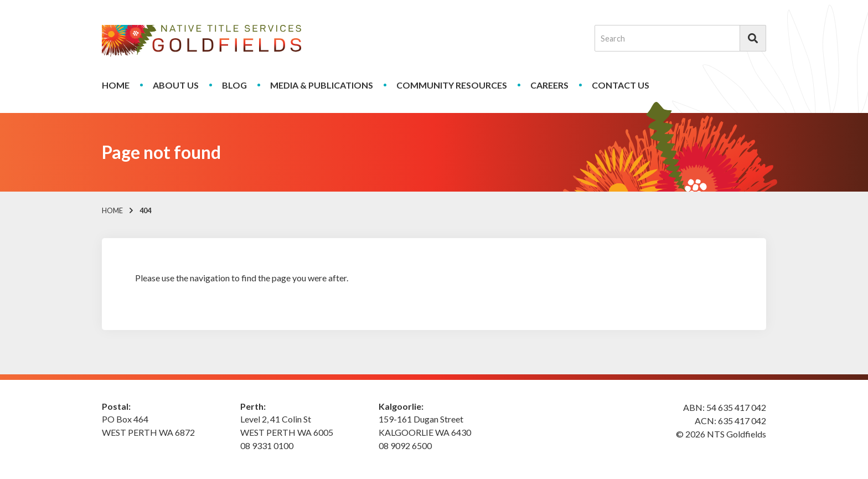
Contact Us (621, 85)
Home (116, 85)
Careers (549, 85)
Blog (234, 85)
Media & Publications (322, 85)
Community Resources (452, 85)
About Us (176, 85)
